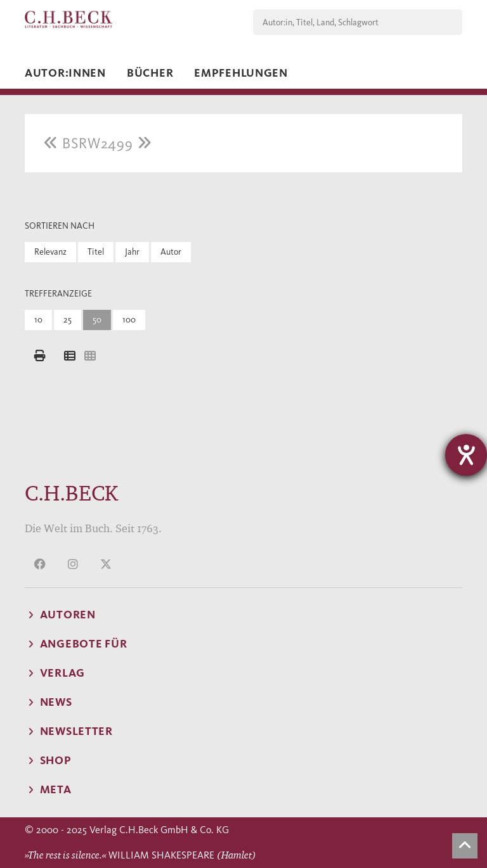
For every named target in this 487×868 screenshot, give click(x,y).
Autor (171, 252)
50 (97, 320)
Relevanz (50, 252)
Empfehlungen (241, 73)
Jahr (132, 252)
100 (129, 320)
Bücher (150, 73)
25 (68, 320)
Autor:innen (65, 73)
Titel (96, 252)
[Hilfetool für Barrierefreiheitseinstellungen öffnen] (466, 455)
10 (38, 320)
